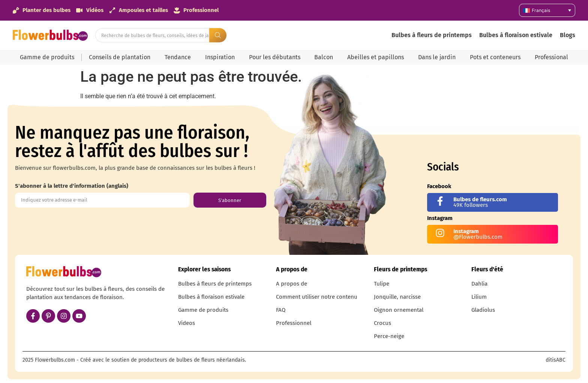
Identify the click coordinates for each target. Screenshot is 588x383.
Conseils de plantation (120, 57)
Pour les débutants (275, 57)
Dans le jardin (437, 57)
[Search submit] (218, 35)
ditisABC (556, 360)
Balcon (324, 57)
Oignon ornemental (399, 310)
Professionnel (294, 323)
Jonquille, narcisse (397, 297)
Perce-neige (389, 336)
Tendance (178, 57)
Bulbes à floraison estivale (516, 35)
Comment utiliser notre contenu (317, 297)
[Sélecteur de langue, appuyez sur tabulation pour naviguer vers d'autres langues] (547, 10)
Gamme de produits (47, 57)
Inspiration (220, 57)
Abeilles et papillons (376, 57)
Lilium (479, 297)
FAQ (281, 310)
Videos (187, 323)
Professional (551, 57)
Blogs (568, 35)
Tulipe (382, 284)
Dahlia (479, 284)
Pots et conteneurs (495, 57)
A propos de (292, 284)
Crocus (382, 323)
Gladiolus (483, 310)
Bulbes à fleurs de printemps (432, 35)
